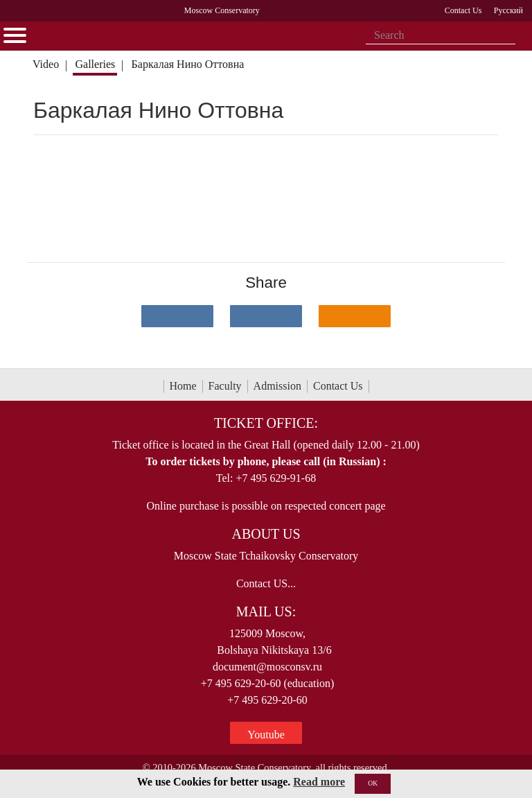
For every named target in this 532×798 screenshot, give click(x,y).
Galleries (95, 64)
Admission (277, 386)
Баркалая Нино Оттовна (188, 64)
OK (373, 783)
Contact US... (266, 583)
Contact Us (338, 386)
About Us (266, 534)
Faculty (225, 386)
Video (46, 64)
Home (183, 386)
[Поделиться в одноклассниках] (355, 316)
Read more (319, 782)
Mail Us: (266, 611)
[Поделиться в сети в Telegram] (266, 316)
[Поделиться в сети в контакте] (177, 316)
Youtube (266, 735)
